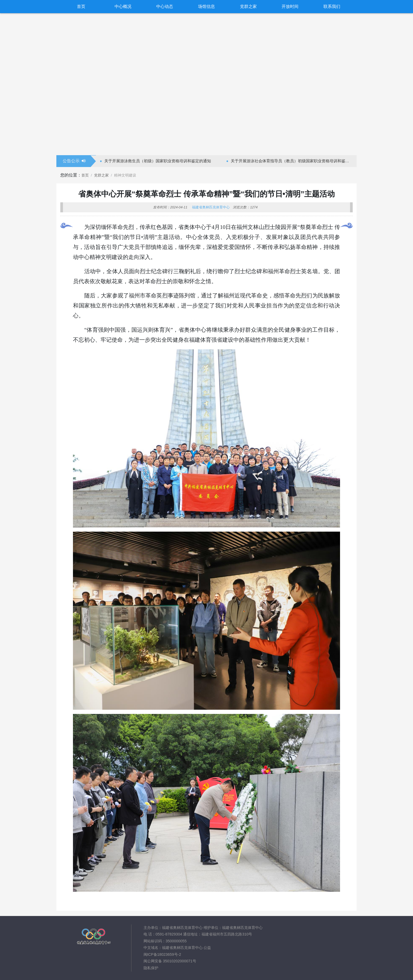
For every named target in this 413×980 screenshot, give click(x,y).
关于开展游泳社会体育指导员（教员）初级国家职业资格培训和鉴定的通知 (292, 161)
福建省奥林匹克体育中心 (211, 207)
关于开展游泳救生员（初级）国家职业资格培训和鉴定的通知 (158, 161)
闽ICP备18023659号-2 (162, 954)
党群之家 (248, 6)
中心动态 (165, 6)
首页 (81, 6)
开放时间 (290, 6)
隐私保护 (151, 968)
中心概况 (123, 6)
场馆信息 (206, 6)
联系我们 (332, 6)
